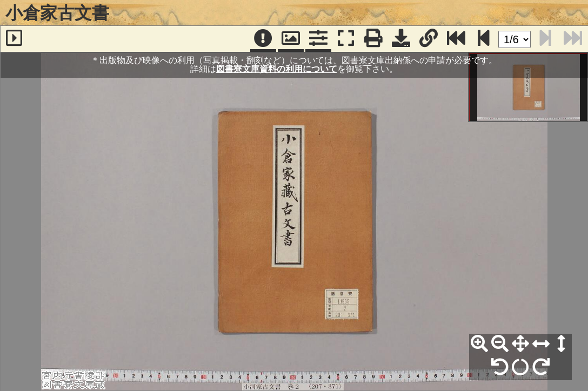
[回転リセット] (520, 367)
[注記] (263, 39)
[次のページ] (484, 39)
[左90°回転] (500, 367)
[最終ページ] (456, 39)
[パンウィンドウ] (291, 39)
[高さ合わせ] (562, 344)
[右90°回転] (541, 367)
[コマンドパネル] (318, 39)
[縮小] (500, 344)
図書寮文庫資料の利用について (277, 69)
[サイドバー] (14, 39)
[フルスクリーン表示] (346, 39)
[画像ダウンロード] (401, 39)
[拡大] (479, 344)
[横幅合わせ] (541, 344)
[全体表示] (520, 344)
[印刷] (373, 39)
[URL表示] (429, 39)
